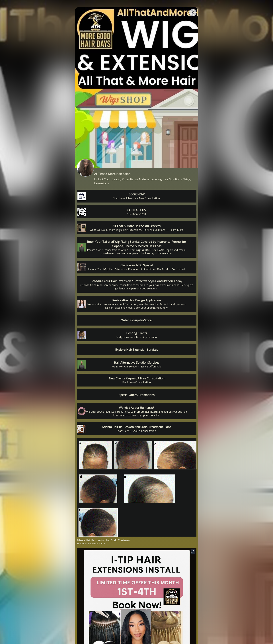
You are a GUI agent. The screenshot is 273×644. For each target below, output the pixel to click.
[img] (193, 14)
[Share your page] (193, 13)
